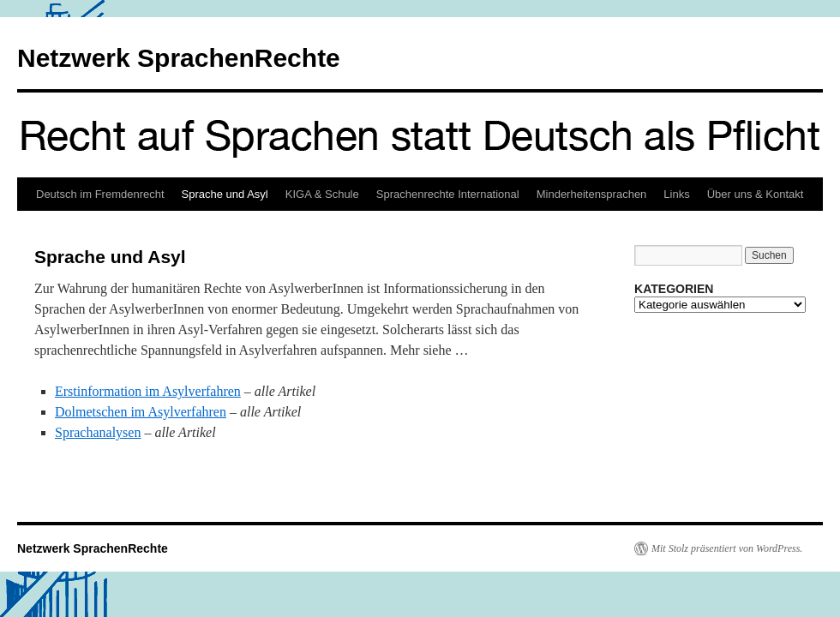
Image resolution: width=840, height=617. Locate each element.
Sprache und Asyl (225, 194)
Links (676, 194)
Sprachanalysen (98, 432)
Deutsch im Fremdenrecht (100, 194)
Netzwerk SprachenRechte (179, 58)
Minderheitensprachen (592, 194)
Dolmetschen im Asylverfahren (141, 412)
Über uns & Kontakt (756, 194)
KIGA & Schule (322, 194)
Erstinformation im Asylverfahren (148, 391)
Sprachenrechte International (448, 194)
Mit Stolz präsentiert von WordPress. (727, 548)
